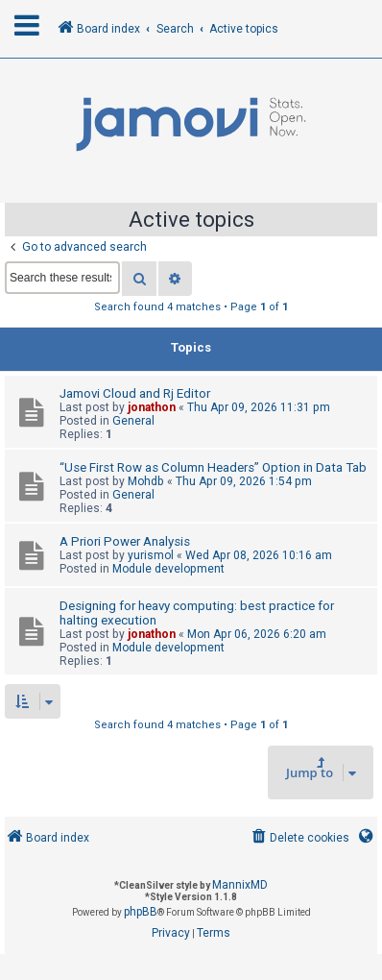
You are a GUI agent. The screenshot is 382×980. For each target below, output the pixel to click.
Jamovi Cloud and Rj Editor (135, 393)
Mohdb (146, 481)
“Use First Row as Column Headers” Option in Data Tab (213, 467)
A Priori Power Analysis (125, 541)
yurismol (151, 555)
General (133, 421)
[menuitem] (299, 838)
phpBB (141, 912)
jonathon (152, 407)
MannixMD (240, 885)
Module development (168, 569)
